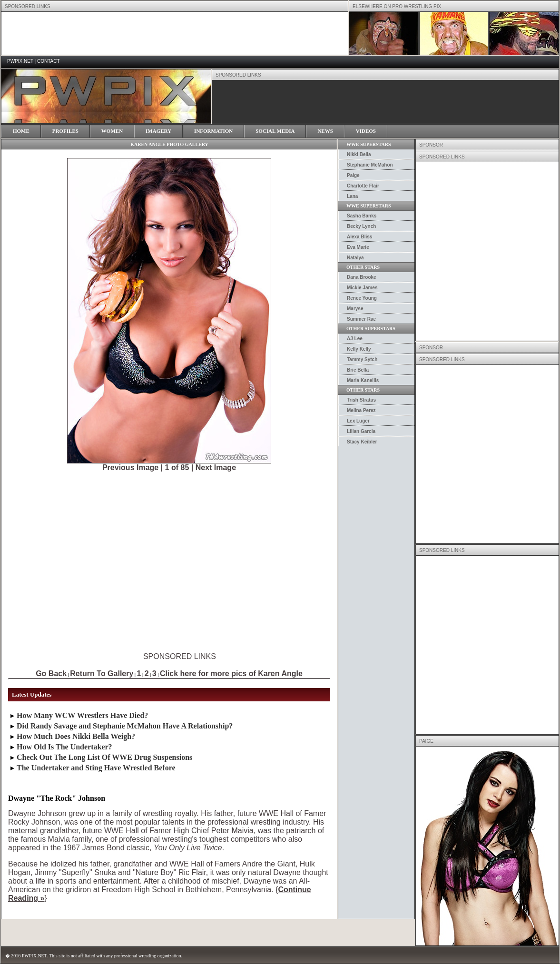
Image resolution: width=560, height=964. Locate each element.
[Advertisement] (104, 251)
